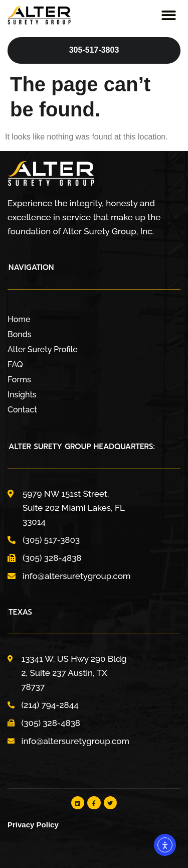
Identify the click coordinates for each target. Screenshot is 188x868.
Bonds (20, 334)
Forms (19, 380)
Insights (22, 395)
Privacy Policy (33, 825)
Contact (22, 410)
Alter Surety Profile (43, 349)
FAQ (15, 365)
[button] (169, 16)
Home (19, 319)
